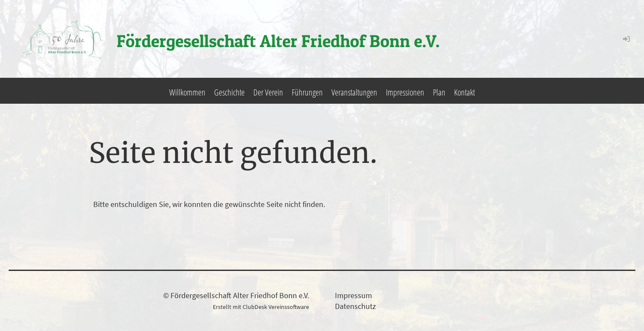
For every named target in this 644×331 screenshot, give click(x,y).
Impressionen (405, 92)
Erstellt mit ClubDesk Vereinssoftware (261, 307)
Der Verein (268, 92)
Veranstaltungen (354, 92)
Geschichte (229, 92)
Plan (439, 92)
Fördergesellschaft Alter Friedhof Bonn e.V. (278, 41)
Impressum (354, 295)
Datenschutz (355, 306)
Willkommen (187, 92)
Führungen (307, 92)
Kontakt (464, 92)
